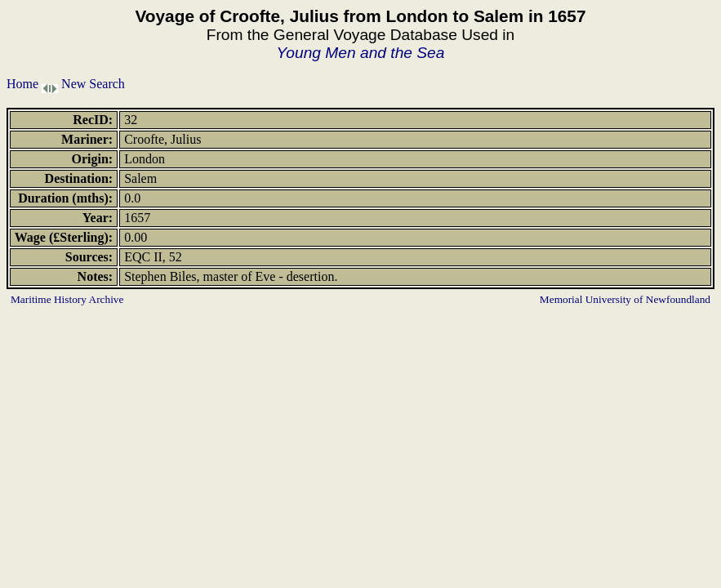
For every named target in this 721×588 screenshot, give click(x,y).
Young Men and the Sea (361, 53)
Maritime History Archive (67, 299)
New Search (93, 84)
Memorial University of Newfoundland (625, 299)
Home (22, 84)
